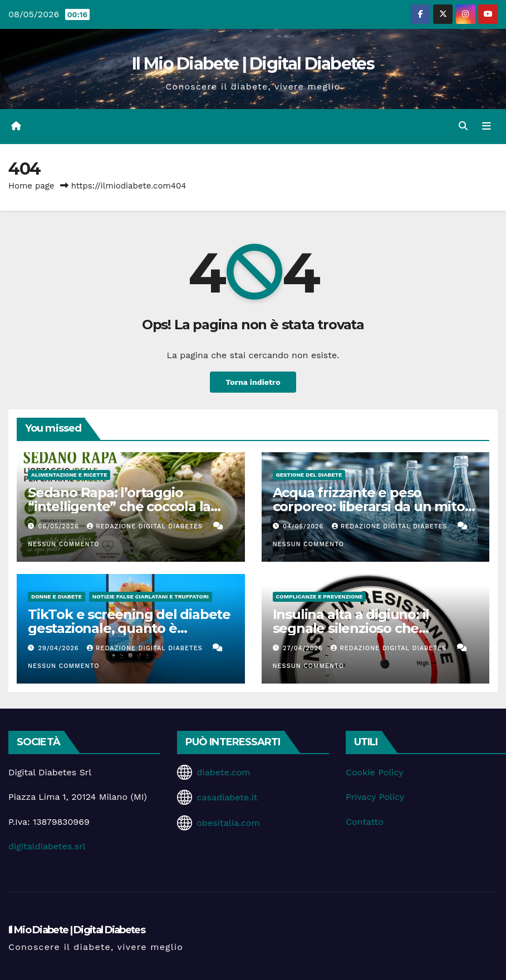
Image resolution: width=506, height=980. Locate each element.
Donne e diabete (57, 597)
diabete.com (223, 772)
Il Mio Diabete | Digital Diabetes (253, 64)
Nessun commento (63, 544)
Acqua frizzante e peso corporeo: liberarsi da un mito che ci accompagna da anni (369, 506)
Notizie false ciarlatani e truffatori (151, 597)
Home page (31, 186)
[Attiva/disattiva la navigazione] (487, 126)
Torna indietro (253, 382)
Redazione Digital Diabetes (146, 526)
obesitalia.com (228, 823)
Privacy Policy (375, 797)
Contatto (365, 822)
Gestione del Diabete (309, 475)
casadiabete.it (227, 797)
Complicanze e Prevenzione (320, 597)
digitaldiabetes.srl (47, 846)
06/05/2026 (60, 526)
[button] (463, 126)
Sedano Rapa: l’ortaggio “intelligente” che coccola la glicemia (119, 506)
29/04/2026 (60, 648)
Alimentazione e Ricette (69, 475)
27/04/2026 (304, 648)
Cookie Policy (374, 772)
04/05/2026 (304, 526)
